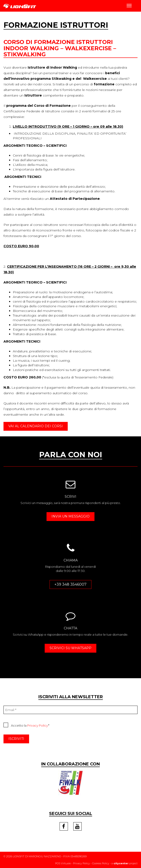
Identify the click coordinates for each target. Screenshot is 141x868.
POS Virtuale (63, 863)
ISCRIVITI (16, 739)
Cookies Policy (101, 863)
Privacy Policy (38, 725)
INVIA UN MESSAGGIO (70, 516)
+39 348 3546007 (70, 584)
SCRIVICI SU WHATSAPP (70, 648)
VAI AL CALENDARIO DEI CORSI (36, 426)
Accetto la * (26, 725)
